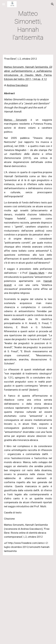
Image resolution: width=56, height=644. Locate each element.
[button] (4, 4)
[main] (28, 26)
